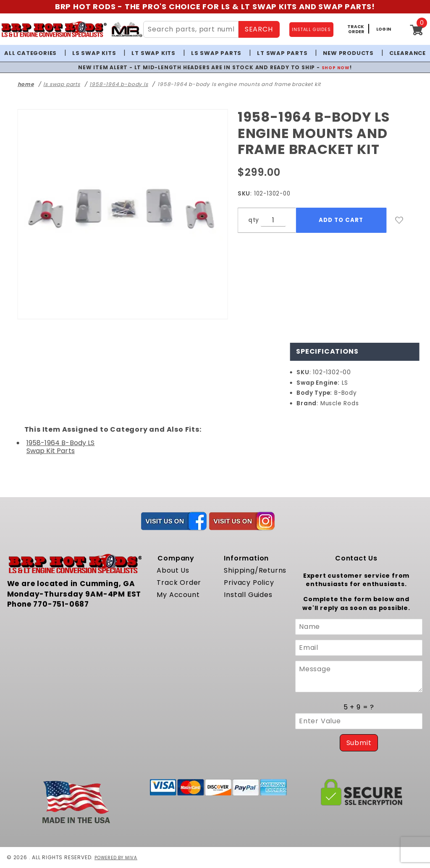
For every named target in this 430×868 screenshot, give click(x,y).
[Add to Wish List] (399, 220)
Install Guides (248, 595)
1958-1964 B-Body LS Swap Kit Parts (61, 447)
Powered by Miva (119, 857)
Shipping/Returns (255, 570)
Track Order (179, 583)
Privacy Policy (249, 583)
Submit (359, 743)
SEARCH (259, 29)
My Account (178, 595)
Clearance (408, 53)
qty (254, 220)
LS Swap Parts (216, 53)
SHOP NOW (336, 67)
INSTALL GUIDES (311, 30)
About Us (173, 570)
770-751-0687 (61, 604)
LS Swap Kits (94, 53)
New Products (348, 53)
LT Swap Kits (153, 53)
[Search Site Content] (191, 29)
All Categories (30, 53)
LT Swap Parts (282, 53)
